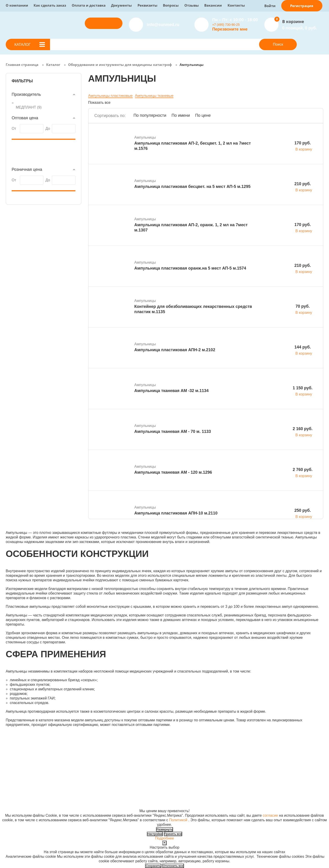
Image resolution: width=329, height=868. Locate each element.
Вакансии (213, 5)
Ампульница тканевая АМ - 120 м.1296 (173, 472)
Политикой (178, 820)
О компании (17, 5)
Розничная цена (27, 169)
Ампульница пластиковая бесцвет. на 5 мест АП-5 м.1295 (192, 187)
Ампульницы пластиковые (110, 96)
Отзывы (192, 5)
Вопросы (171, 5)
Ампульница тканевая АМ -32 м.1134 (171, 391)
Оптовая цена (25, 118)
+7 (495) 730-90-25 (226, 25)
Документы (121, 5)
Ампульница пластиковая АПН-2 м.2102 (175, 350)
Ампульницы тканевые (154, 96)
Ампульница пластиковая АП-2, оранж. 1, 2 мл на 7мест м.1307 (191, 227)
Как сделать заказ (50, 5)
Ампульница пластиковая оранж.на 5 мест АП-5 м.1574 (190, 268)
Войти (270, 6)
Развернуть (165, 829)
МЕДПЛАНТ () (29, 107)
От (14, 129)
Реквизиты (147, 5)
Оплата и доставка (89, 5)
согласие (270, 815)
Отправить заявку (103, 23)
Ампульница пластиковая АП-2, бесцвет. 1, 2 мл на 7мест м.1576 (193, 146)
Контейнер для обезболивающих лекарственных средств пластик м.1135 (193, 309)
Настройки (155, 834)
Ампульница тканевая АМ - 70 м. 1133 (173, 431)
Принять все (173, 834)
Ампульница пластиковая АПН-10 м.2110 (176, 513)
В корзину (304, 149)
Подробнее (165, 838)
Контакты (236, 5)
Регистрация (302, 6)
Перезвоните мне (230, 29)
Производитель (26, 94)
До (48, 129)
